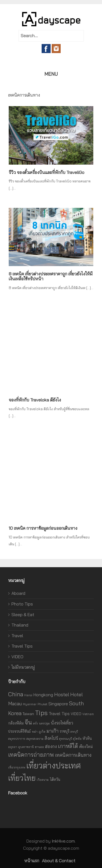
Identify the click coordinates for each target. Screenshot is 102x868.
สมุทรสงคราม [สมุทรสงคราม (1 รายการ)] (35, 739)
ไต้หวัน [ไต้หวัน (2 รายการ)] (55, 779)
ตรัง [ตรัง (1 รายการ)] (35, 723)
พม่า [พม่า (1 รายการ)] (35, 732)
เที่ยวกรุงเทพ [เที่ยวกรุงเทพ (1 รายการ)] (17, 767)
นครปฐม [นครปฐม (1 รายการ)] (44, 723)
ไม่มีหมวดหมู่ (23, 667)
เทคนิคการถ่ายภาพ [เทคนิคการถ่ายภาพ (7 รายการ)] (31, 755)
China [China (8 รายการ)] (16, 694)
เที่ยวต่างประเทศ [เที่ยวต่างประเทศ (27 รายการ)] (54, 765)
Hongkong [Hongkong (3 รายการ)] (43, 695)
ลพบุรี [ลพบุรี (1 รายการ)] (74, 732)
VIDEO (17, 657)
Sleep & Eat (23, 614)
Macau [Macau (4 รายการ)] (15, 704)
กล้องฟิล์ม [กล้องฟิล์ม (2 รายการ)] (16, 723)
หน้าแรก (32, 861)
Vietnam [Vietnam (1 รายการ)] (88, 714)
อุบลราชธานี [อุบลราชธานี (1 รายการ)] (26, 747)
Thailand (20, 625)
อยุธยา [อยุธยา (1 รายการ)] (13, 747)
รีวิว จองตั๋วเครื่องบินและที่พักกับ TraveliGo (47, 172)
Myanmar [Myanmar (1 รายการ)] (30, 704)
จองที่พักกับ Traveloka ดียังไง (35, 400)
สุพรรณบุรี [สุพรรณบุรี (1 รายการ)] (65, 739)
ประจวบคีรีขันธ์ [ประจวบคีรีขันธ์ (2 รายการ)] (19, 731)
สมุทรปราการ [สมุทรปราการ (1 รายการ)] (17, 739)
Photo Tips (22, 604)
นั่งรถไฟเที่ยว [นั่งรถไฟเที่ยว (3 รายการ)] (62, 723)
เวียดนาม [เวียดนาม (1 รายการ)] (43, 780)
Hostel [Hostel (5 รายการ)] (62, 694)
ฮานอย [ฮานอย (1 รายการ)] (39, 747)
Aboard (18, 593)
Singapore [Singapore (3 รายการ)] (58, 704)
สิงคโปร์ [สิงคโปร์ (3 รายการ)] (51, 738)
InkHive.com (63, 841)
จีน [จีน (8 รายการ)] (28, 722)
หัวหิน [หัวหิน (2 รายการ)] (87, 738)
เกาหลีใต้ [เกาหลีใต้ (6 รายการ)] (68, 746)
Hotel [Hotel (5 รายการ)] (76, 694)
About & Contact (59, 861)
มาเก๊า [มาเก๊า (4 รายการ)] (52, 731)
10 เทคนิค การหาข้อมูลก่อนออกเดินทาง (43, 528)
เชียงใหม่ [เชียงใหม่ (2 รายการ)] (86, 746)
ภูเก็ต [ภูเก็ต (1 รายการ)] (42, 732)
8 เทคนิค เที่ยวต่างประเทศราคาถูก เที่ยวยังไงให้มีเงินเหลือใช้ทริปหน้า (51, 276)
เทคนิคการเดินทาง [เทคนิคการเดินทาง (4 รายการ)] (73, 755)
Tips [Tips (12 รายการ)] (41, 713)
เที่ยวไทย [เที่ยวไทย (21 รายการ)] (22, 778)
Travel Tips (22, 646)
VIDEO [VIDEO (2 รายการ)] (76, 714)
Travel (17, 636)
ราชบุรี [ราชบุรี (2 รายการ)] (64, 731)
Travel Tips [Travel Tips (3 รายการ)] (59, 713)
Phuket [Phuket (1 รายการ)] (42, 704)
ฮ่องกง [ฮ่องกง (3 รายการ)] (51, 746)
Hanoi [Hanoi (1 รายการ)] (28, 695)
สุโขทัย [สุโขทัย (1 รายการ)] (77, 739)
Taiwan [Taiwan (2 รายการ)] (28, 714)
